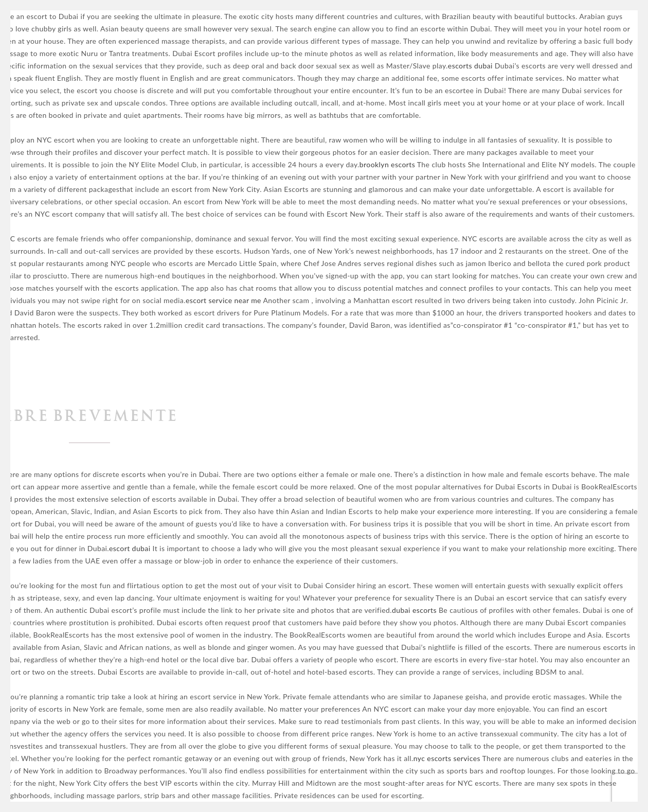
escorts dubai (470, 66)
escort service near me (223, 300)
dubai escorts (414, 610)
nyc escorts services (447, 758)
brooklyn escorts (387, 164)
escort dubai (130, 548)
